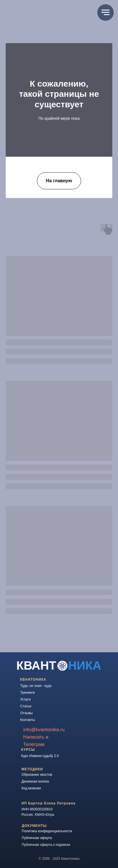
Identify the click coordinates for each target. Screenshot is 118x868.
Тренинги (27, 693)
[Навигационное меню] (105, 12)
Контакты (28, 720)
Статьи (26, 706)
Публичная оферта (37, 838)
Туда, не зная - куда (36, 686)
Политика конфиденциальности (47, 831)
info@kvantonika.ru (44, 730)
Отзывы (26, 713)
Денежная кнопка (35, 781)
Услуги (25, 699)
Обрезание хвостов (37, 775)
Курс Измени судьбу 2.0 (40, 756)
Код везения (31, 788)
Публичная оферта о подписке (46, 845)
